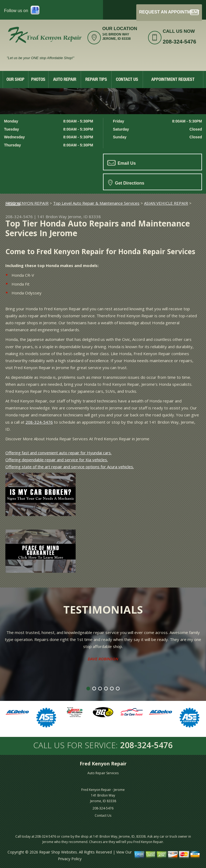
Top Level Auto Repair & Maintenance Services (96, 203)
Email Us (122, 163)
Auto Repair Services (103, 773)
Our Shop (15, 80)
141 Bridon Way (52, 217)
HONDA (13, 204)
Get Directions (126, 182)
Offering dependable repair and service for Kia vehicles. (57, 460)
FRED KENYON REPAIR (27, 203)
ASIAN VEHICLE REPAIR (166, 203)
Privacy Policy (70, 859)
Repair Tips (96, 80)
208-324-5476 (180, 42)
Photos (38, 80)
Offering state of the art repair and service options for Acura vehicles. (70, 467)
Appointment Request (173, 80)
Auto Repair (65, 80)
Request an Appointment (169, 12)
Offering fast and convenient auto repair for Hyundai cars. (58, 453)
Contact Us (127, 80)
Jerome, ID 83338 (84, 217)
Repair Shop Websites (58, 852)
